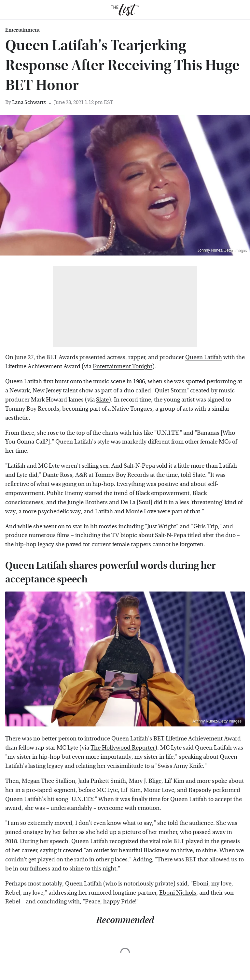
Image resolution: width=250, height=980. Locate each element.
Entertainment (22, 30)
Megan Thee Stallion (49, 781)
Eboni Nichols (178, 893)
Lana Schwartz (29, 102)
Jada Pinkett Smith (102, 781)
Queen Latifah (204, 357)
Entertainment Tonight (123, 366)
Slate (102, 400)
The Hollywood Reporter (123, 748)
